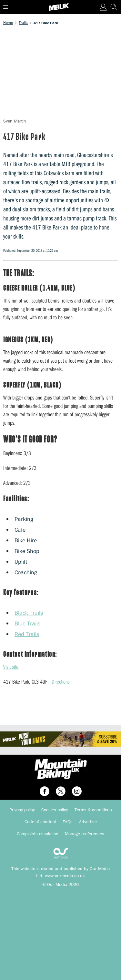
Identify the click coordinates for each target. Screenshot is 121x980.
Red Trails (27, 634)
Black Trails (29, 613)
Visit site (11, 667)
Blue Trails (27, 623)
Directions (61, 682)
